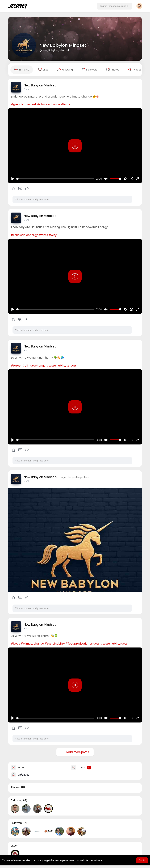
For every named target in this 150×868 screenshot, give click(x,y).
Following (17, 800)
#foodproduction (77, 644)
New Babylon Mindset (63, 45)
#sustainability (56, 366)
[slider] (55, 179)
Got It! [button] (142, 860)
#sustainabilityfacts (114, 644)
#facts (66, 104)
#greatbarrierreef (23, 104)
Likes (14, 846)
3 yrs (26, 89)
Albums (16, 787)
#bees (15, 644)
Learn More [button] (96, 860)
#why (53, 235)
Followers (17, 823)
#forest (16, 366)
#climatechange (48, 104)
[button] (114, 6)
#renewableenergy (24, 235)
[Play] (13, 179)
